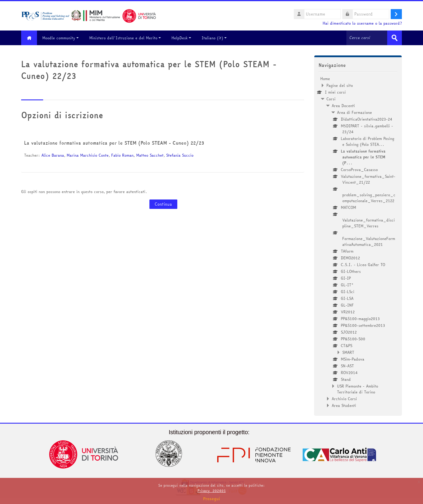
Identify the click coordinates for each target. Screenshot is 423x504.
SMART (348, 352)
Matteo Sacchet (150, 155)
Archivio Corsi (344, 399)
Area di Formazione (354, 112)
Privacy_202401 (212, 491)
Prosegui (212, 499)
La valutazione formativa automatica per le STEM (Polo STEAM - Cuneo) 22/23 (114, 143)
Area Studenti (344, 405)
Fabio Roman (122, 155)
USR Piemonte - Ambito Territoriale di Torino (358, 389)
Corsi (331, 99)
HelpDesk (182, 38)
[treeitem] (358, 242)
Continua (163, 204)
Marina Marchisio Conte (88, 155)
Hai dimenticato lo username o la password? (362, 23)
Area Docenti (343, 106)
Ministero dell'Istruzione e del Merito (125, 38)
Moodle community (61, 38)
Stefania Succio (180, 155)
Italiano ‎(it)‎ (214, 38)
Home (325, 79)
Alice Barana (53, 155)
